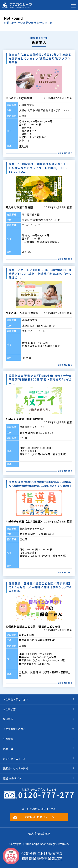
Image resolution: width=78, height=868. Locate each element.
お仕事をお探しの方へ (16, 699)
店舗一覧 (8, 749)
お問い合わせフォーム (40, 817)
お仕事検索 (9, 709)
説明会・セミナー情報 (16, 768)
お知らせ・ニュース (14, 759)
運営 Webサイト (12, 778)
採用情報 (8, 719)
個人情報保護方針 (39, 834)
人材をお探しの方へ (14, 729)
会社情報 (8, 739)
